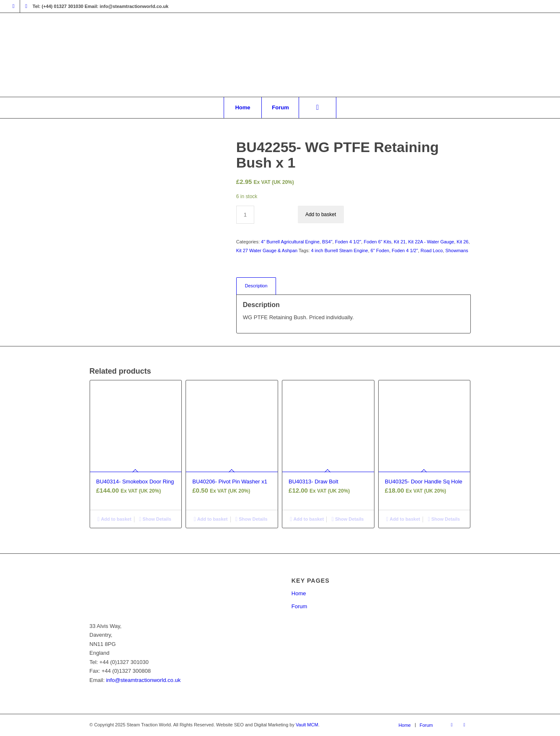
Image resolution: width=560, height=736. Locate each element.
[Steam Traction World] (280, 55)
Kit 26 (462, 242)
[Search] (317, 108)
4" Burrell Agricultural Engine (290, 242)
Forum (299, 606)
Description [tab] (256, 286)
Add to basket (321, 214)
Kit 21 (400, 242)
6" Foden (380, 250)
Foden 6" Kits (377, 242)
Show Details (155, 519)
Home (299, 593)
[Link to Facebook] (14, 6)
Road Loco (432, 250)
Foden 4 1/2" (348, 242)
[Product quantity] (245, 215)
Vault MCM (307, 725)
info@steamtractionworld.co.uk (143, 680)
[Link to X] (26, 6)
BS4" (327, 242)
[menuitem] (243, 108)
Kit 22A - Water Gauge (431, 242)
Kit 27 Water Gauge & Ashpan (267, 250)
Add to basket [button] (115, 519)
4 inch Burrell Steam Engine (339, 250)
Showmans (457, 250)
